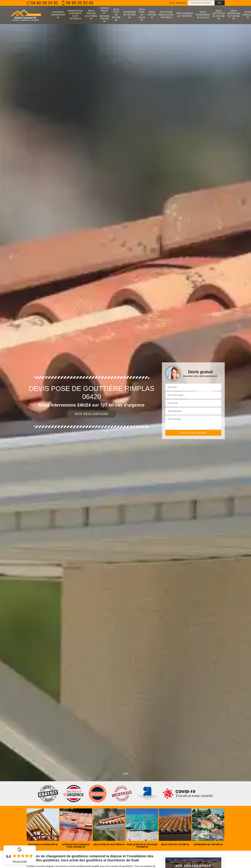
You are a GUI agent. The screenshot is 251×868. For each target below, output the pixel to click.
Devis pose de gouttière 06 (91, 15)
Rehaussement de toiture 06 (185, 15)
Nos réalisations (92, 414)
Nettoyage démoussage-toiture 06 (166, 15)
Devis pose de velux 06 (142, 15)
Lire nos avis (20, 861)
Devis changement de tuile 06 (203, 15)
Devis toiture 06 (152, 15)
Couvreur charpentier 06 (58, 15)
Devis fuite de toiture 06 (116, 15)
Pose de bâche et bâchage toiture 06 (104, 15)
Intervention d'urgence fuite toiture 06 (75, 15)
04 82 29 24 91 (42, 3)
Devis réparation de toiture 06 (234, 15)
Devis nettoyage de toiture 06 (219, 15)
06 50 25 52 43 (77, 3)
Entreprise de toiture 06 (129, 15)
